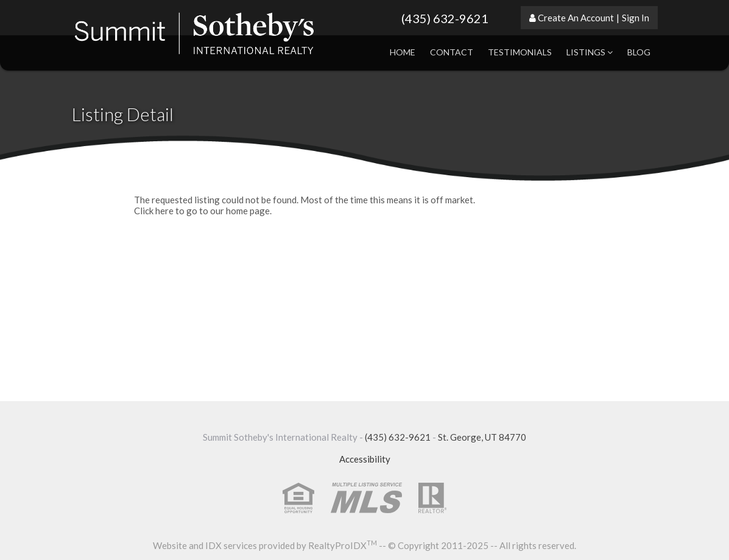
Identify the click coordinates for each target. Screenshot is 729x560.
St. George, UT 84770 (482, 437)
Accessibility (365, 459)
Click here (154, 211)
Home (403, 52)
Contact (452, 52)
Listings (590, 52)
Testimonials (520, 52)
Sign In (636, 18)
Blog (639, 52)
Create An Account (576, 18)
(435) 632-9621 (445, 18)
